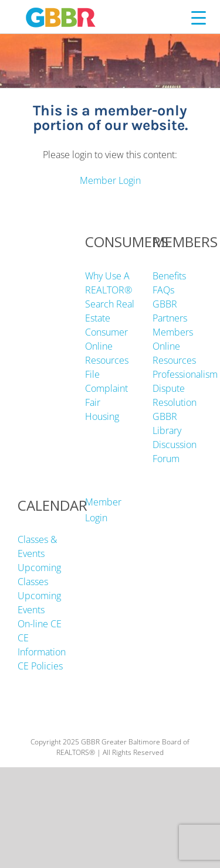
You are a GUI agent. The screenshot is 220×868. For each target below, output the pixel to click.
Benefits (169, 276)
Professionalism (185, 374)
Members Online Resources (174, 346)
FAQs (163, 290)
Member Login (110, 180)
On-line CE (40, 624)
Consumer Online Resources (107, 346)
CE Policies (40, 666)
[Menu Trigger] (199, 17)
